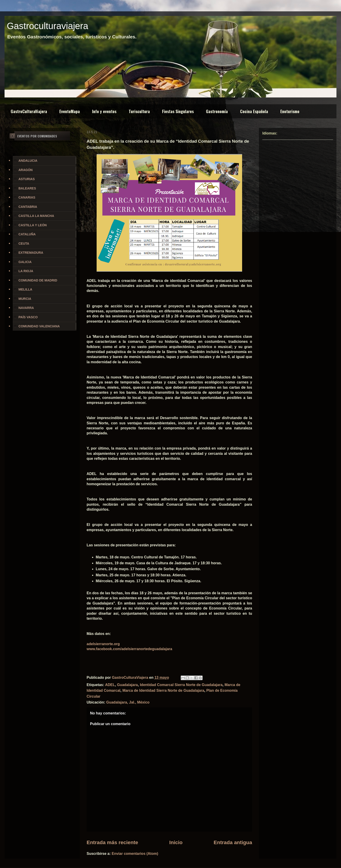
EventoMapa (70, 111)
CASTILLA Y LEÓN (33, 225)
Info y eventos (104, 111)
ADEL (110, 685)
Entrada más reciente (112, 842)
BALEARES (27, 188)
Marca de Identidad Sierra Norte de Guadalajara (163, 690)
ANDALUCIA (28, 161)
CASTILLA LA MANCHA (36, 216)
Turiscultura (139, 111)
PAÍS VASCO (28, 317)
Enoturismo (290, 111)
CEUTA (24, 244)
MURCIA (25, 299)
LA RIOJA (26, 271)
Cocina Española (254, 111)
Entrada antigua (233, 842)
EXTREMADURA (31, 253)
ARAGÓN (25, 170)
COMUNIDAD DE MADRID (38, 280)
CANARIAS (27, 197)
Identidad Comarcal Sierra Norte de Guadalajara (181, 685)
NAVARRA (26, 308)
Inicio (176, 842)
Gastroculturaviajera (48, 26)
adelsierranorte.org (103, 644)
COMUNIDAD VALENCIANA (39, 326)
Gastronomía (217, 111)
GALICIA (25, 262)
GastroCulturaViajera (29, 111)
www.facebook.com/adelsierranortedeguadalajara (129, 649)
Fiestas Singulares (178, 111)
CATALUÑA (27, 234)
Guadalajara (128, 685)
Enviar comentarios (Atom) (135, 854)
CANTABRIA (28, 207)
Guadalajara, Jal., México (128, 702)
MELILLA (25, 289)
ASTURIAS (27, 179)
